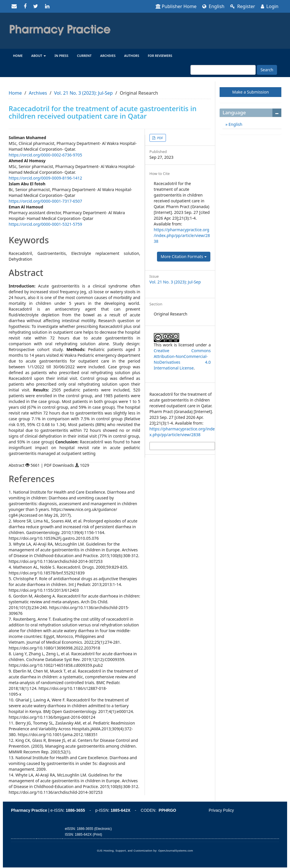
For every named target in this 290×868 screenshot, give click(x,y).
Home (18, 56)
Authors (132, 56)
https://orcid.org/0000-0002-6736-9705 (45, 155)
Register (243, 6)
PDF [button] (160, 138)
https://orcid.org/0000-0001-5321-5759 (45, 224)
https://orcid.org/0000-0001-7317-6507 (45, 201)
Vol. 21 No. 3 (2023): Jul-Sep (83, 93)
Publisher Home (176, 6)
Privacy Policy (221, 810)
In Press (61, 56)
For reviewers (160, 56)
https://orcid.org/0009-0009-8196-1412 (45, 178)
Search (267, 70)
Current (84, 56)
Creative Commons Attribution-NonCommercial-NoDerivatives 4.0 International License (182, 359)
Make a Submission (251, 92)
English (213, 6)
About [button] (39, 56)
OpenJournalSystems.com (176, 851)
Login (270, 6)
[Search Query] (223, 70)
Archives (108, 56)
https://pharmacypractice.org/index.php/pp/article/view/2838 (182, 235)
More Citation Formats (184, 256)
